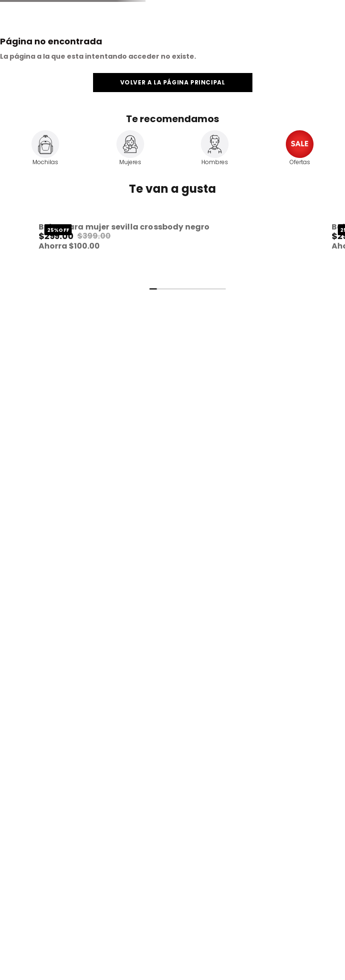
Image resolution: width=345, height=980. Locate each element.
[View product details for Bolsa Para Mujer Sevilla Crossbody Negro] (158, 249)
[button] (158, 249)
